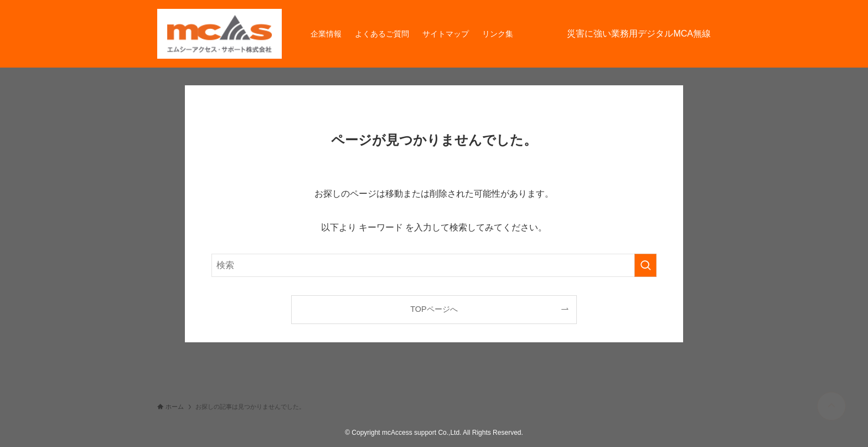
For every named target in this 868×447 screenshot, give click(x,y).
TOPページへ (434, 309)
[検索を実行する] (645, 265)
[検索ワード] (434, 265)
